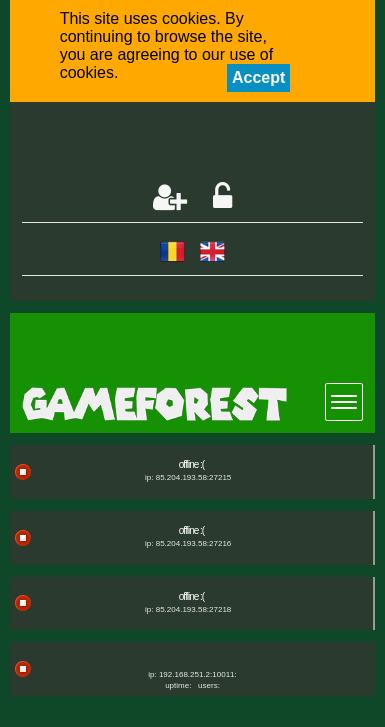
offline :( (191, 464)
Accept (258, 77)
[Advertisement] (203, 144)
